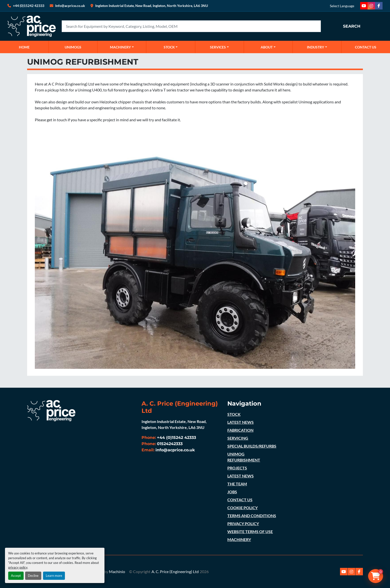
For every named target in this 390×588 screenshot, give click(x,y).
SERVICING (238, 438)
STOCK (234, 414)
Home (24, 47)
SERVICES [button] (218, 47)
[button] (122, 47)
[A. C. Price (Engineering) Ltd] (51, 410)
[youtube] (364, 6)
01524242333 (170, 444)
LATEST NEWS (241, 422)
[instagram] (371, 6)
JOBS (232, 492)
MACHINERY (120, 47)
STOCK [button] (169, 47)
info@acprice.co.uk (175, 450)
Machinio (117, 571)
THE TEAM (237, 484)
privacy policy (18, 567)
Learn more (54, 576)
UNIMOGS (73, 47)
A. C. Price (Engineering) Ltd (175, 571)
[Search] (191, 26)
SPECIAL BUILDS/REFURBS (252, 446)
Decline (33, 576)
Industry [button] (316, 47)
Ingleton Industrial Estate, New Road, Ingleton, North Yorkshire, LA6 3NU (152, 6)
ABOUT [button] (267, 47)
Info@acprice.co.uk (70, 6)
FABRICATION (240, 430)
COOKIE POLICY (243, 508)
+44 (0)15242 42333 (29, 6)
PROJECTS (237, 468)
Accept (16, 576)
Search (352, 26)
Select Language (342, 6)
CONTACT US (366, 47)
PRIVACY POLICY (243, 524)
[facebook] (379, 6)
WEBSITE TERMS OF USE (250, 531)
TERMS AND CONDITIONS (252, 516)
